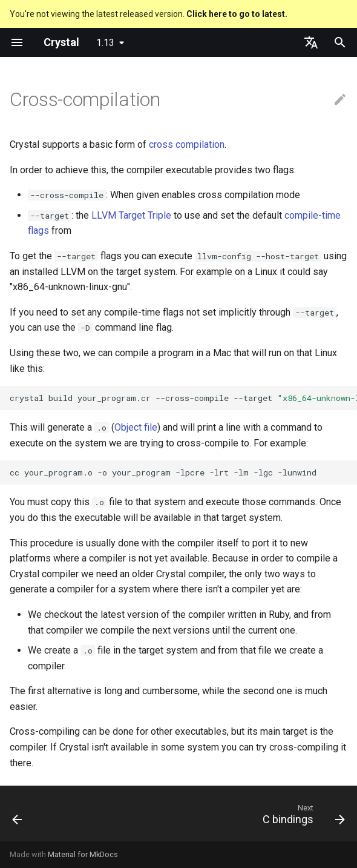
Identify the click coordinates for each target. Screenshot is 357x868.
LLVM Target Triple (131, 215)
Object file (136, 427)
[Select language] (311, 42)
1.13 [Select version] (105, 43)
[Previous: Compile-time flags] (18, 817)
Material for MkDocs (83, 854)
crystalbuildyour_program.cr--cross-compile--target (183, 398)
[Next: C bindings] (301, 817)
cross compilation (187, 144)
